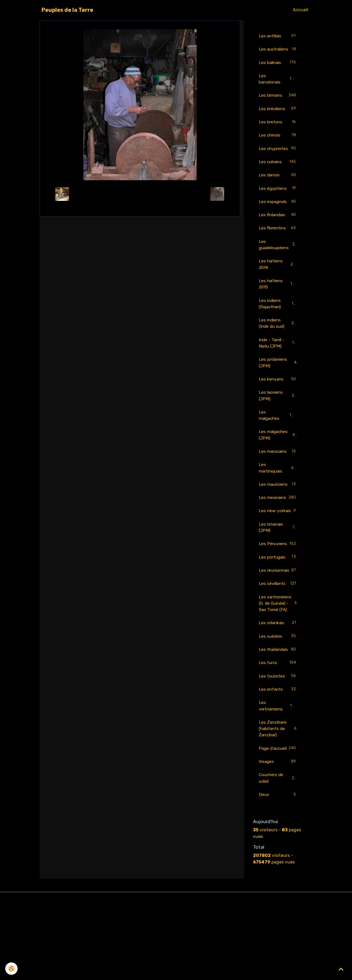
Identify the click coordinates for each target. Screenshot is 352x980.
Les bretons (278, 130)
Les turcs (278, 726)
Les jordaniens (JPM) (278, 375)
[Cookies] (12, 969)
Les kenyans (278, 392)
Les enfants (278, 753)
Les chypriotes (278, 157)
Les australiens (278, 53)
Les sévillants (278, 633)
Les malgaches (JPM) (278, 448)
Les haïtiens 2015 (278, 294)
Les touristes (278, 740)
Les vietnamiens (278, 770)
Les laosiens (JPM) (278, 408)
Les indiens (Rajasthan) (279, 314)
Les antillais (278, 36)
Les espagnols (278, 211)
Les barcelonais (278, 86)
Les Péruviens (278, 582)
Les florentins (278, 238)
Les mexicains (278, 522)
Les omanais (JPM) (278, 562)
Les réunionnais (278, 616)
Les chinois (278, 144)
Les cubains (278, 170)
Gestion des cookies (176, 972)
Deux (278, 867)
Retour (140, 194)
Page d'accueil (278, 816)
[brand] (67, 10)
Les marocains (278, 465)
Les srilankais (278, 679)
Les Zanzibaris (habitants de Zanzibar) (279, 793)
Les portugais (278, 599)
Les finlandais (278, 224)
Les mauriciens (278, 502)
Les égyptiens (278, 197)
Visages (278, 833)
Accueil (301, 10)
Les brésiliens (278, 117)
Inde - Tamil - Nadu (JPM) (279, 355)
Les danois (278, 184)
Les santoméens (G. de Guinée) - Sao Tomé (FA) (279, 656)
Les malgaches (278, 428)
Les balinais (278, 70)
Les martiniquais (278, 482)
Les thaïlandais (278, 709)
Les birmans (278, 103)
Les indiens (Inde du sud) (279, 334)
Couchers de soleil (278, 850)
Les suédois (278, 693)
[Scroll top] (341, 969)
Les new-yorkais (278, 542)
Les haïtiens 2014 (278, 274)
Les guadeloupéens (278, 254)
